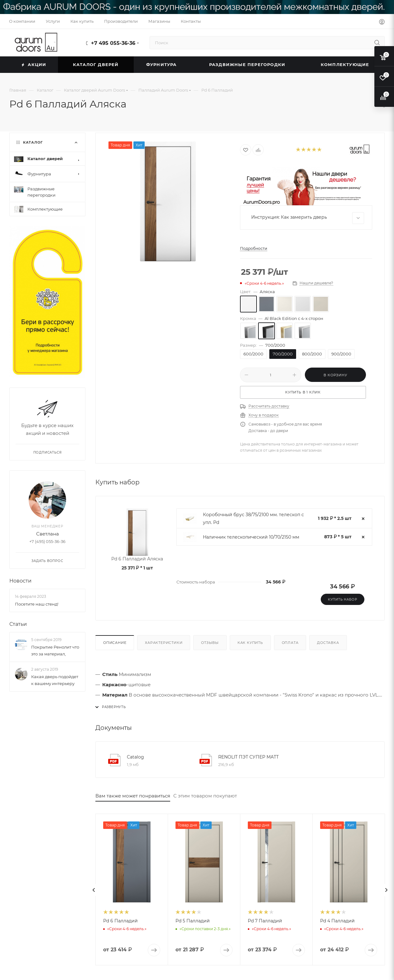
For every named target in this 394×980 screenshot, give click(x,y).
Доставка (328, 643)
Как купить (250, 643)
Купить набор (343, 599)
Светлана (48, 534)
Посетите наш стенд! (37, 604)
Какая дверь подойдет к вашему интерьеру (55, 680)
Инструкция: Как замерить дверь (308, 218)
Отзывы (210, 643)
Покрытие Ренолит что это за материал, (55, 650)
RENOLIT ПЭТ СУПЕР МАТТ (248, 757)
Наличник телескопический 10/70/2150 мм (251, 537)
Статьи (18, 624)
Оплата (290, 643)
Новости (20, 581)
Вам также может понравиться (133, 796)
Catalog (135, 757)
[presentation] (94, 890)
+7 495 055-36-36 (113, 43)
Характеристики (164, 643)
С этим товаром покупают (205, 796)
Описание (115, 643)
